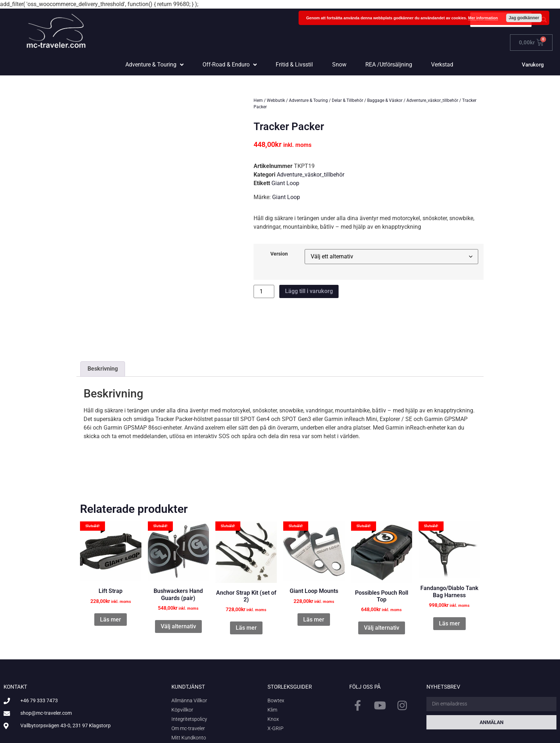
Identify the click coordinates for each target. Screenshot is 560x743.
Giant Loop (285, 183)
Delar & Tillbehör (347, 100)
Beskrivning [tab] (103, 327)
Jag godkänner (524, 18)
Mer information (483, 18)
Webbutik (276, 100)
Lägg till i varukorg (309, 291)
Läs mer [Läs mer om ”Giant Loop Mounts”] (314, 578)
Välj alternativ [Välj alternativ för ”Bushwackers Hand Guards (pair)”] (178, 585)
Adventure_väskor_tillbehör (432, 100)
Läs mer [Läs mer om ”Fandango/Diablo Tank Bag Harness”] (449, 582)
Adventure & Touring (308, 100)
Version (279, 254)
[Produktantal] (264, 291)
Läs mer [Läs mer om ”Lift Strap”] (111, 578)
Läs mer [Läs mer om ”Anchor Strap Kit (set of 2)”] (246, 586)
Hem (258, 100)
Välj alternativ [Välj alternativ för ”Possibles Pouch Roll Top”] (382, 586)
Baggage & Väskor (385, 100)
